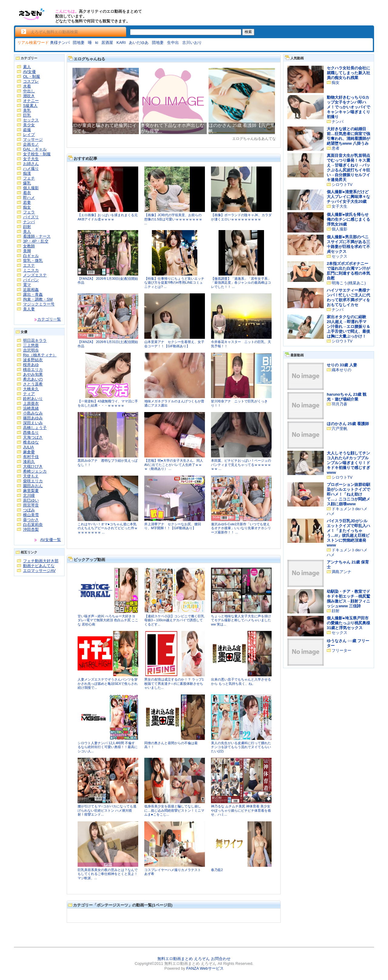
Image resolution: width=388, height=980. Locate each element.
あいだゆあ (139, 43)
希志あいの (33, 379)
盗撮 (27, 130)
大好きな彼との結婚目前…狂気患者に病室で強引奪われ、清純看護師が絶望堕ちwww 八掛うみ (348, 136)
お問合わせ (221, 959)
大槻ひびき (33, 466)
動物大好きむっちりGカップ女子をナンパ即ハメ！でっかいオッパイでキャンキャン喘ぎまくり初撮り (348, 107)
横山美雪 (31, 515)
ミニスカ (31, 270)
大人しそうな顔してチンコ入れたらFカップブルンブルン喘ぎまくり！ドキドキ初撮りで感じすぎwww (348, 463)
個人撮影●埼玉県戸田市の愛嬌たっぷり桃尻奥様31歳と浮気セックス (348, 623)
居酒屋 (107, 43)
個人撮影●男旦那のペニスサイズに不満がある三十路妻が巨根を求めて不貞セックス (348, 244)
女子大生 (31, 159)
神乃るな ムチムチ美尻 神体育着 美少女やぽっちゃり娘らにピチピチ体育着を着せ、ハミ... (241, 810)
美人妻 (29, 309)
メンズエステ (35, 275)
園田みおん (33, 486)
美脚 (27, 251)
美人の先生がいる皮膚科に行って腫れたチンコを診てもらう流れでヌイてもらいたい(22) (241, 747)
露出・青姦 (33, 294)
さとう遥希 (33, 384)
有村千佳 (31, 457)
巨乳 (27, 115)
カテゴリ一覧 (49, 319)
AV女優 (29, 72)
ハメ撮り (31, 168)
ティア (29, 394)
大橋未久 (31, 389)
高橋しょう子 (35, 428)
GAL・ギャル (35, 149)
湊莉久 (29, 462)
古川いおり (192, 43)
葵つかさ (31, 520)
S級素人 (30, 106)
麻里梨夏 (31, 491)
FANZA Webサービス (205, 968)
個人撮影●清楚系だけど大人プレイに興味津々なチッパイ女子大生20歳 (348, 197)
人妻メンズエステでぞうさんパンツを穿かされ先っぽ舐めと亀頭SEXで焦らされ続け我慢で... (108, 683)
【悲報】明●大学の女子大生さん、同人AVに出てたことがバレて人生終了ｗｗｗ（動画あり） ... (174, 465)
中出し (29, 91)
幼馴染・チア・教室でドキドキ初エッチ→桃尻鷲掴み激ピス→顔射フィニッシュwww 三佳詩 (348, 599)
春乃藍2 (217, 870)
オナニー (31, 101)
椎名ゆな (31, 442)
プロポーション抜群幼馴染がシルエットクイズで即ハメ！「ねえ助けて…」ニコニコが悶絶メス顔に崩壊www (348, 494)
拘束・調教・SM (38, 299)
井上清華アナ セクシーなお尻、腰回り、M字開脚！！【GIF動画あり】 (173, 526)
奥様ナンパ (60, 43)
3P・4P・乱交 (36, 241)
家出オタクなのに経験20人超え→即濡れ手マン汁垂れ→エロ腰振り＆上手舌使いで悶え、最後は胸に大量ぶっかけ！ (348, 327)
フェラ (29, 212)
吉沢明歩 (31, 350)
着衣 (27, 193)
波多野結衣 (33, 360)
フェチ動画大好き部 (41, 561)
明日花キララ (35, 340)
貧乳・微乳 (33, 261)
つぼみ (29, 510)
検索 (248, 32)
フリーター (341, 650)
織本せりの (341, 370)
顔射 (27, 227)
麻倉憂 (29, 452)
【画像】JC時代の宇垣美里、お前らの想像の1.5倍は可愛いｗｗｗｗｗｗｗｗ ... (173, 219)
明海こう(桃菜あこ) (349, 283)
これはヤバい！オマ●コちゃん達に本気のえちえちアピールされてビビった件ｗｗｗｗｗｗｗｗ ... (108, 528)
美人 (27, 231)
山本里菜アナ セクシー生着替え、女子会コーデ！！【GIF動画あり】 (174, 344)
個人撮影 (31, 188)
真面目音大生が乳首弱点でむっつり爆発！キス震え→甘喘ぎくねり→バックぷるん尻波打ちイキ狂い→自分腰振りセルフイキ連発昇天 (348, 168)
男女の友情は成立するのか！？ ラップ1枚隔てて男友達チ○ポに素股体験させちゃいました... (174, 683)
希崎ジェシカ (35, 471)
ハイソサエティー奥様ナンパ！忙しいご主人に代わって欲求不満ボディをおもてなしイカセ (348, 297)
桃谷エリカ (33, 370)
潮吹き (29, 96)
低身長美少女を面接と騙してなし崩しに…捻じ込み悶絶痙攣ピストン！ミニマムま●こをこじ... (174, 810)
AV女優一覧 (51, 540)
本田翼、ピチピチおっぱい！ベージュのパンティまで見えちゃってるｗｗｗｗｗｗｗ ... (241, 465)
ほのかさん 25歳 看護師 (348, 424)
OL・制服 (32, 76)
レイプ (29, 135)
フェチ (29, 178)
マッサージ (33, 139)
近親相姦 (31, 290)
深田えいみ (33, 423)
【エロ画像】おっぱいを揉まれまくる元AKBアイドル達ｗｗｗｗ (108, 217)
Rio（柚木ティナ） (40, 355)
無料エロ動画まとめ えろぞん (184, 959)
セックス (31, 120)
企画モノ (31, 144)
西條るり (31, 432)
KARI (121, 43)
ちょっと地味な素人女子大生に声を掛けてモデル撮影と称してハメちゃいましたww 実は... (241, 620)
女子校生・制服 (37, 154)
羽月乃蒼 (339, 404)
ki (97, 43)
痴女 (27, 207)
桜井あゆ (31, 365)
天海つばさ (33, 437)
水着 (27, 86)
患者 (336, 148)
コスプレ (31, 81)
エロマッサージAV (39, 571)
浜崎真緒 (31, 408)
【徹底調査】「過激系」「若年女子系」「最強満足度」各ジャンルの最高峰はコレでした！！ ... (241, 283)
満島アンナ (341, 572)
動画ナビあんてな (39, 566)
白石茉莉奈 (33, 525)
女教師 (29, 246)
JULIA (28, 447)
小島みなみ (33, 413)
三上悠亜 (31, 345)
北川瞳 (29, 495)
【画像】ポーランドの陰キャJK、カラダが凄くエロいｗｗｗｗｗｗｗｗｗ (241, 217)
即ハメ (29, 198)
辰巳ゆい (31, 500)
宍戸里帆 (339, 429)
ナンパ (29, 222)
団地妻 (79, 43)
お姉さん (31, 164)
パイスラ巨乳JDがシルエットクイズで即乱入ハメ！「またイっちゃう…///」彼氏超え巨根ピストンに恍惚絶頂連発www (348, 533)
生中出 (173, 43)
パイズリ (31, 217)
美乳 (27, 110)
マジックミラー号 (39, 304)
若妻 (27, 202)
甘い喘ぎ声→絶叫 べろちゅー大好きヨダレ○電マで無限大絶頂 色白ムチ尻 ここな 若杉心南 (108, 620)
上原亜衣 (31, 403)
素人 (27, 67)
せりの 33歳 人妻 (342, 365)
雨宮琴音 (31, 505)
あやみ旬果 (33, 374)
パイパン (31, 280)
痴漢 (27, 173)
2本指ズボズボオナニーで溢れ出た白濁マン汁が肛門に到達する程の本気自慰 (348, 271)
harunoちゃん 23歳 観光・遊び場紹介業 (347, 397)
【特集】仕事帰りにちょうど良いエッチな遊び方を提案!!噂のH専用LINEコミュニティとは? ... (174, 283)
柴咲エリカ (33, 481)
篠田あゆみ (33, 418)
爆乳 (27, 183)
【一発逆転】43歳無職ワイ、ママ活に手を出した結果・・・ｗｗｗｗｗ (108, 403)
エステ (29, 265)
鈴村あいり (33, 399)
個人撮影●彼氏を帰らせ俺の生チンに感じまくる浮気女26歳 (348, 219)
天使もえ (31, 476)
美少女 (29, 125)
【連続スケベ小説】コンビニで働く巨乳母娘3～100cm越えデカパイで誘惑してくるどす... (174, 620)
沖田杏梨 (31, 529)
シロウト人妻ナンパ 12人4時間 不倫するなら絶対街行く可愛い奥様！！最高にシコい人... (108, 747)
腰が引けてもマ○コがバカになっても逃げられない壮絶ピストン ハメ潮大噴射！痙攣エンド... (107, 810)
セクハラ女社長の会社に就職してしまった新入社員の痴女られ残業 (348, 73)
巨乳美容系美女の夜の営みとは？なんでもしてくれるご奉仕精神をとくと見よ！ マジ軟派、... (108, 874)
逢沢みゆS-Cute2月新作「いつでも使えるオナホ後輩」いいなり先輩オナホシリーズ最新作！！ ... (241, 528)
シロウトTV (342, 185)
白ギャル (31, 256)
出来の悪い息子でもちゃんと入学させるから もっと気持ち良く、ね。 (241, 681)
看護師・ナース (37, 236)
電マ (27, 285)
